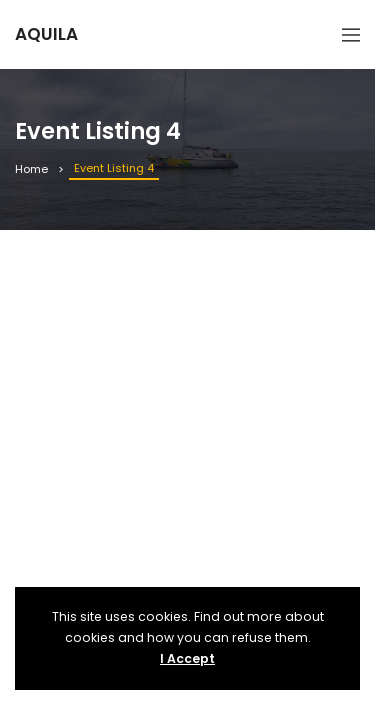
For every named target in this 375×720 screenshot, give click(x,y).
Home (31, 169)
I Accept (187, 658)
